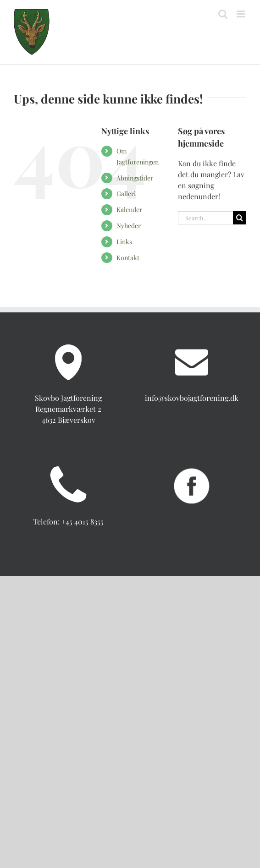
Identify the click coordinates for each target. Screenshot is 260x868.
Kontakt (128, 258)
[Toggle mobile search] (223, 14)
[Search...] (205, 218)
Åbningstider (135, 178)
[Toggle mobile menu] (241, 14)
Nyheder (129, 226)
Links (124, 242)
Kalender (129, 210)
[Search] (240, 218)
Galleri (126, 194)
